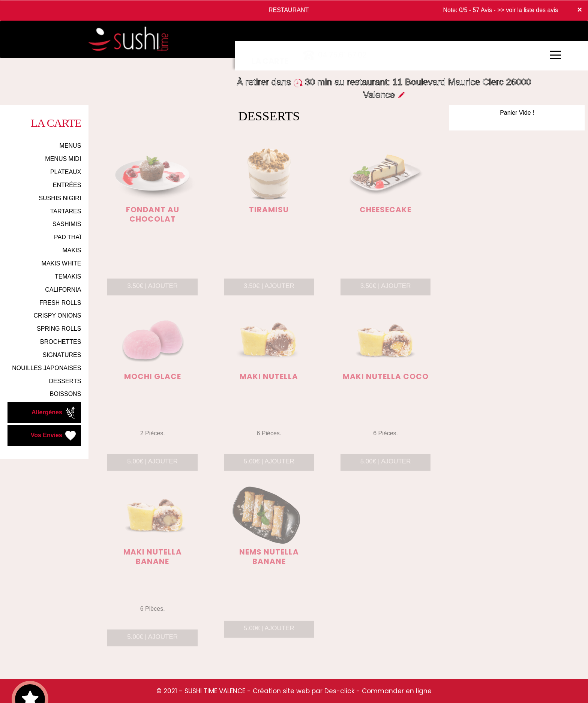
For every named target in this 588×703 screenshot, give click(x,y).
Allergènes (54, 413)
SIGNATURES (62, 355)
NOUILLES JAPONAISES (46, 368)
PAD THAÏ (67, 237)
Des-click (339, 691)
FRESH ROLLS (60, 303)
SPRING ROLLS (59, 329)
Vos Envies (54, 436)
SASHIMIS (67, 224)
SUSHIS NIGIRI (60, 198)
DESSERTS (65, 381)
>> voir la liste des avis (528, 10)
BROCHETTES (61, 342)
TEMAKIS (68, 277)
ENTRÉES (67, 185)
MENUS (70, 146)
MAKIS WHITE (61, 263)
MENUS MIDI (63, 159)
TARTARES (66, 211)
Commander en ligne (397, 691)
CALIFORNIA (63, 290)
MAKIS (72, 250)
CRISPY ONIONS (57, 316)
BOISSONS (66, 394)
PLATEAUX (66, 172)
